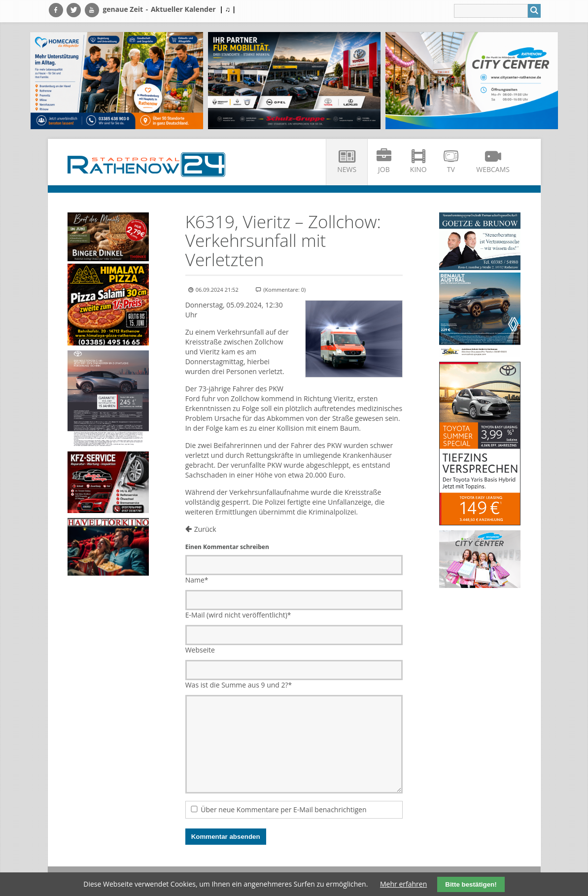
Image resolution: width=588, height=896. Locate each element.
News (347, 169)
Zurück (205, 529)
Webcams (493, 169)
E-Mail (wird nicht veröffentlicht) (238, 615)
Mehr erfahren (403, 884)
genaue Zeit (123, 9)
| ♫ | (227, 9)
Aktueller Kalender (183, 9)
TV (451, 169)
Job (384, 169)
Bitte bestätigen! (471, 884)
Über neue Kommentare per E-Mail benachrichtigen (283, 810)
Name (197, 580)
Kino (418, 169)
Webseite (200, 650)
